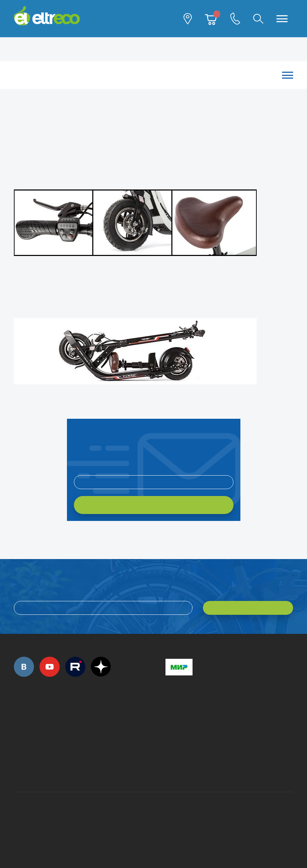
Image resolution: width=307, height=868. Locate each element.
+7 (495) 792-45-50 (18, 723)
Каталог (150, 75)
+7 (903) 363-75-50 (169, 767)
